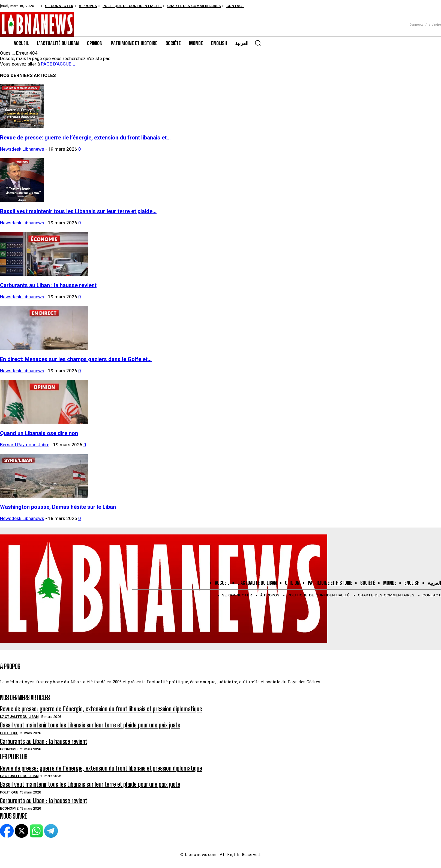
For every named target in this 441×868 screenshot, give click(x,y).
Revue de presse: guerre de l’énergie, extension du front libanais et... (85, 138)
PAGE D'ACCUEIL (58, 64)
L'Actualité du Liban (19, 717)
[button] (258, 43)
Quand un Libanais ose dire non (39, 433)
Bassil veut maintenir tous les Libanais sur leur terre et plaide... (78, 211)
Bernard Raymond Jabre (25, 445)
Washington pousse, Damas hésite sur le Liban (58, 507)
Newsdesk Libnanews (22, 149)
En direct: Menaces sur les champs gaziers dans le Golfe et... (76, 359)
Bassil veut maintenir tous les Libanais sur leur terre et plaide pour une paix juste (90, 725)
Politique (9, 733)
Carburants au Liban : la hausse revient (48, 285)
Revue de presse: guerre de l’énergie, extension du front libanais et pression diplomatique (101, 709)
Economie (9, 749)
